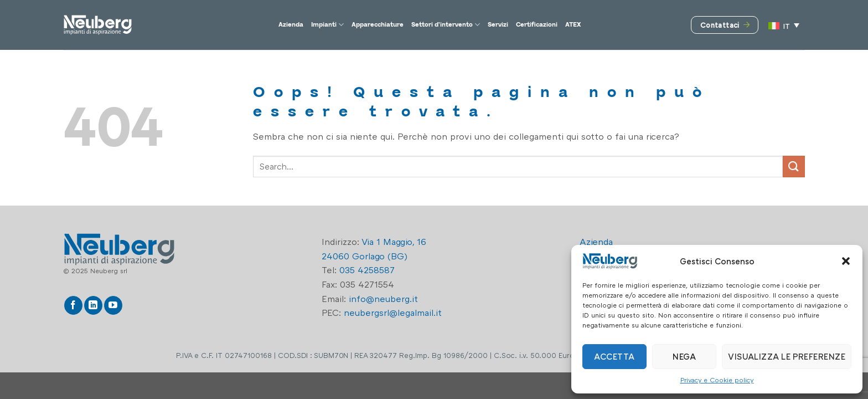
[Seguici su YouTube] (113, 305)
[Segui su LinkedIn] (93, 305)
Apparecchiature (355, 25)
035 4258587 (367, 270)
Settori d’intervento (451, 25)
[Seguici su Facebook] (73, 305)
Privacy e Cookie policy (717, 380)
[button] (846, 261)
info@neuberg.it (383, 299)
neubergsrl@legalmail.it (393, 313)
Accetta (614, 356)
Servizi (524, 25)
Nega (684, 356)
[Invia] (794, 167)
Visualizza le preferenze (787, 356)
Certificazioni (578, 25)
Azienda (236, 25)
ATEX (629, 25)
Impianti (284, 25)
